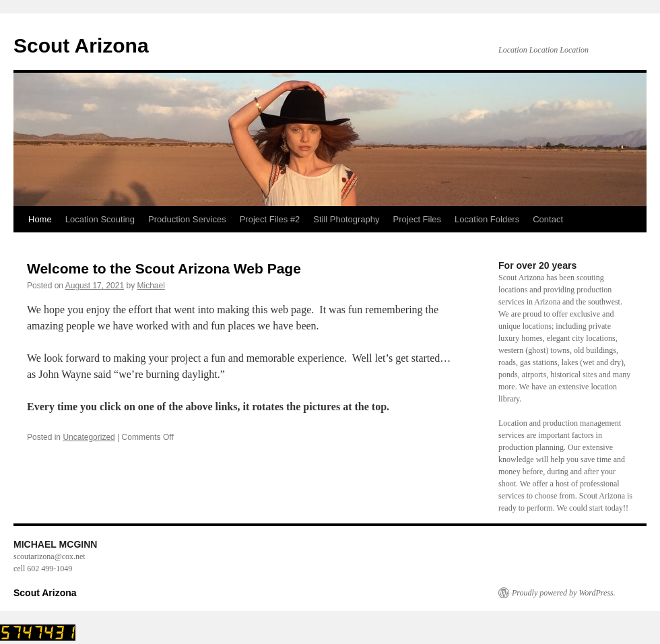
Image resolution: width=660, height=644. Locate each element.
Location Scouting (100, 219)
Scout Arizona (81, 45)
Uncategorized (89, 437)
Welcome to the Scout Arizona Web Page (164, 268)
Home (40, 219)
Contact (548, 219)
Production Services (187, 219)
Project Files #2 (270, 219)
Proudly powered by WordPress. (564, 593)
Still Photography (346, 219)
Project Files (418, 219)
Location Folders (487, 219)
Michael (151, 286)
